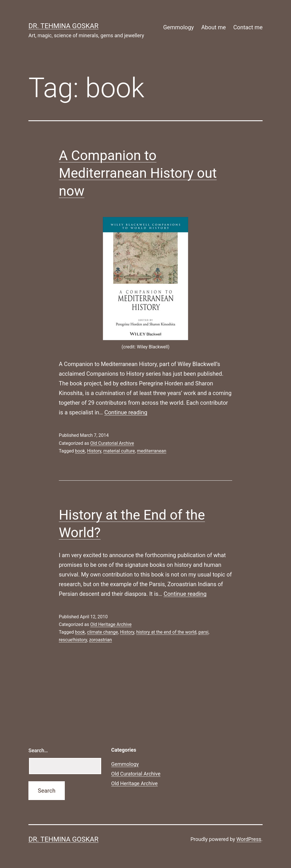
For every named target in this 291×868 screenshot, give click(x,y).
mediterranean (152, 451)
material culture (119, 451)
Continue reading (126, 412)
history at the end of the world (166, 632)
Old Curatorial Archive (112, 443)
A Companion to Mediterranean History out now (138, 173)
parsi (203, 632)
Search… (38, 750)
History (94, 451)
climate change (102, 632)
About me (213, 27)
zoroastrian (100, 640)
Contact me (248, 27)
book (80, 451)
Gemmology (178, 27)
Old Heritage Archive (111, 624)
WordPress (249, 839)
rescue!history (73, 640)
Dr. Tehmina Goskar (63, 26)
